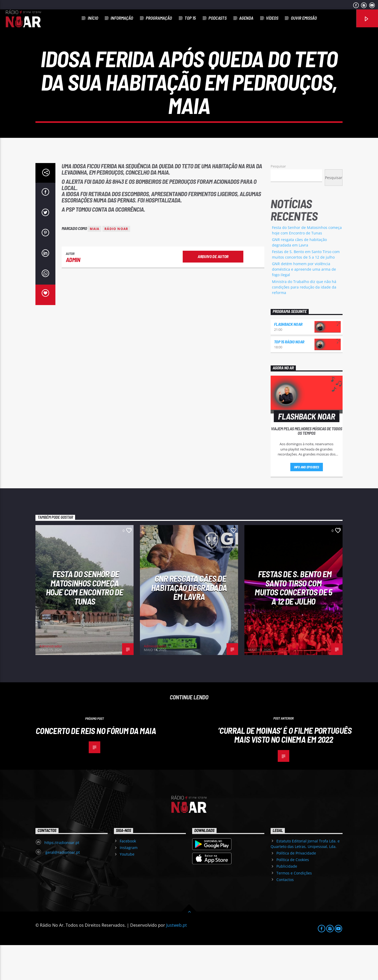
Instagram (129, 882)
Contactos (285, 915)
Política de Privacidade (296, 888)
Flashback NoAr (288, 359)
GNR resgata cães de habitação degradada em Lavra (189, 622)
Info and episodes (307, 502)
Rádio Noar (116, 264)
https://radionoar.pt (62, 877)
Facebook (128, 876)
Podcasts (217, 18)
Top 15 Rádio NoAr (289, 377)
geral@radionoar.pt (62, 887)
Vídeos (272, 18)
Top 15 (190, 18)
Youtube (127, 889)
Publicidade (287, 901)
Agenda (246, 18)
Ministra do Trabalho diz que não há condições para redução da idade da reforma (304, 322)
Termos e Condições (294, 908)
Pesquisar (278, 201)
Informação (122, 18)
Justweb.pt (177, 960)
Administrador (51, 681)
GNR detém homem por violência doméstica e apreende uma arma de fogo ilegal (304, 304)
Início (93, 18)
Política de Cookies (293, 895)
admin (73, 295)
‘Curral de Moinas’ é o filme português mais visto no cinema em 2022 (285, 770)
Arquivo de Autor (213, 291)
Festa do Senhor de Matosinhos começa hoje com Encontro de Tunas (85, 622)
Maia (94, 264)
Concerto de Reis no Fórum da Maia (96, 766)
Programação (159, 18)
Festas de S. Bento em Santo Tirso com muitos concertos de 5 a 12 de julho (293, 622)
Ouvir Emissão (304, 18)
